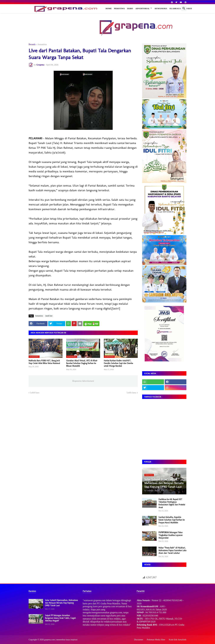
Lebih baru (35, 393)
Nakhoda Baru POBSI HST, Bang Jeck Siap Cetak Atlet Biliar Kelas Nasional (44, 362)
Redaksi (187, 8)
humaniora (42, 44)
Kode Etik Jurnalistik (178, 640)
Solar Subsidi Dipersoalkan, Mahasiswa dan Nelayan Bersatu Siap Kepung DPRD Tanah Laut (61, 603)
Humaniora (161, 8)
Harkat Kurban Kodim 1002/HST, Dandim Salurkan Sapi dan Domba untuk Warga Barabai (118, 363)
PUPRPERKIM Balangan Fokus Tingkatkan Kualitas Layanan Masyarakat (171, 535)
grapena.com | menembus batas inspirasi (61, 640)
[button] (184, 9)
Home (109, 8)
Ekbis (130, 8)
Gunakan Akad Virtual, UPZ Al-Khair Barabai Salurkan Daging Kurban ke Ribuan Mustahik (82, 363)
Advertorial (143, 8)
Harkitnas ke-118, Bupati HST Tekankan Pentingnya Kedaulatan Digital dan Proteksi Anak (172, 503)
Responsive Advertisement (83, 381)
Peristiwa (119, 8)
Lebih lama (131, 393)
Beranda (32, 44)
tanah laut (49, 316)
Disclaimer (139, 640)
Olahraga (175, 8)
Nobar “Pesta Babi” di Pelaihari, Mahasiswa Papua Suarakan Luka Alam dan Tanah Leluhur (172, 550)
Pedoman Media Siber (156, 640)
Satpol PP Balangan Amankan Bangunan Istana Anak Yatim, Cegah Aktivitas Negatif (60, 618)
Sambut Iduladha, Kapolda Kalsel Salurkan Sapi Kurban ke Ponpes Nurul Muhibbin (172, 520)
